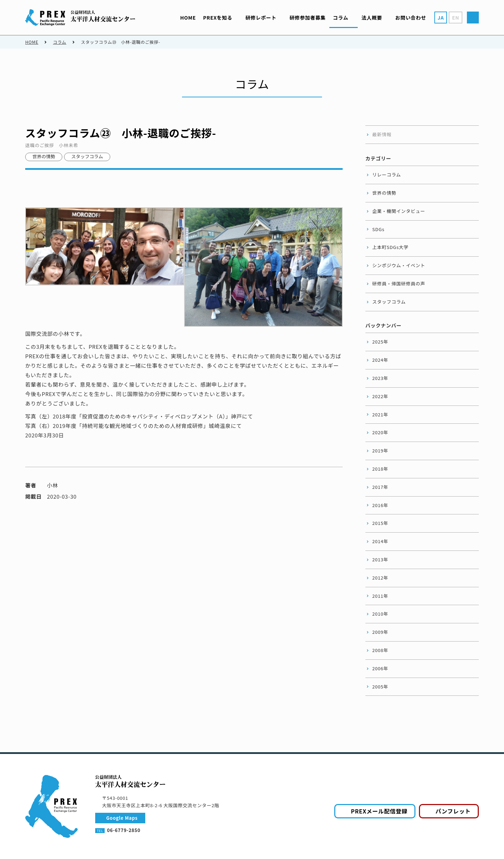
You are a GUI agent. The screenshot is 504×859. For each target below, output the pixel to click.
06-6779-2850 (124, 830)
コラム (59, 42)
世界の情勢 (44, 156)
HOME (32, 42)
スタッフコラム (87, 156)
